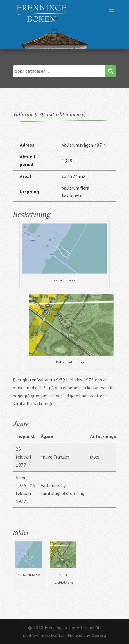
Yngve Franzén (55, 457)
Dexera (99, 635)
